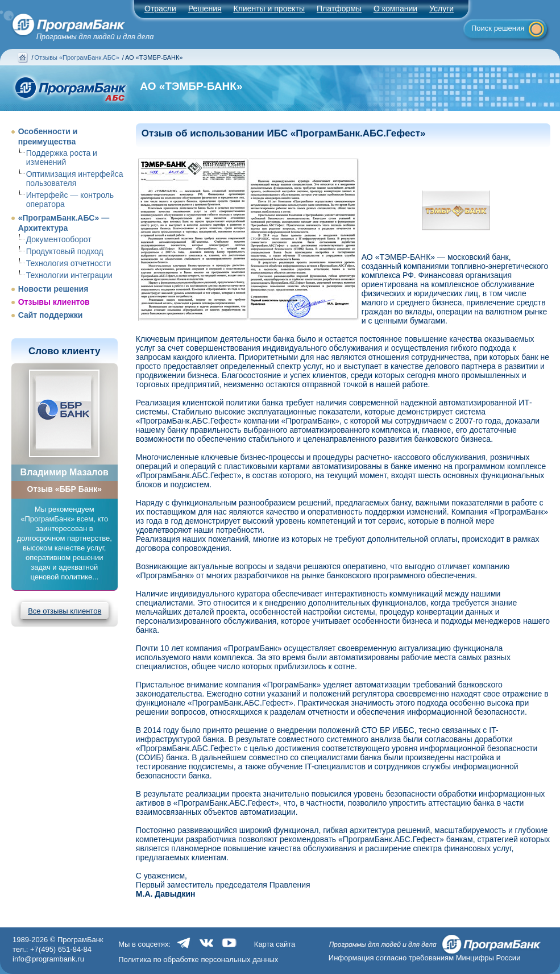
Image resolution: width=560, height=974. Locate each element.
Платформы (339, 9)
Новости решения (53, 289)
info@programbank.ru (48, 959)
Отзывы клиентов (54, 302)
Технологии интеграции (69, 275)
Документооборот (59, 239)
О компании (395, 9)
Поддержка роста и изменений (62, 158)
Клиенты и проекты (269, 9)
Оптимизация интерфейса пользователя (75, 179)
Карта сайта (275, 944)
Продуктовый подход (65, 251)
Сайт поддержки (51, 315)
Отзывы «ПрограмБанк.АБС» (77, 57)
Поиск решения (498, 28)
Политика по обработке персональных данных (198, 960)
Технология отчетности (69, 263)
